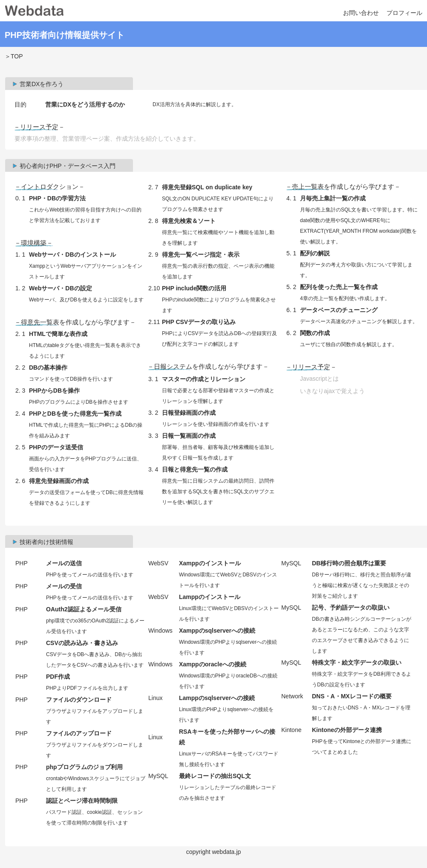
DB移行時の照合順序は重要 (349, 563)
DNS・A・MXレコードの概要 (352, 696)
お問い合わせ (361, 13)
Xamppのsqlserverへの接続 (217, 631)
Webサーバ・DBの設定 (61, 288)
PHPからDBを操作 (54, 391)
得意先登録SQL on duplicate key (207, 187)
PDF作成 (58, 677)
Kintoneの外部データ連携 (347, 730)
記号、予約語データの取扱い (351, 608)
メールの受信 (64, 586)
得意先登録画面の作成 (59, 481)
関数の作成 (315, 333)
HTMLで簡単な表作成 (58, 334)
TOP (17, 56)
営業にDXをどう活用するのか (85, 104)
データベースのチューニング (339, 310)
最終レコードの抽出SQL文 (215, 776)
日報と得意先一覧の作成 (195, 469)
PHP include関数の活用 (194, 288)
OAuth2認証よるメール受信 (84, 609)
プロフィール (404, 13)
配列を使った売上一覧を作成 (339, 287)
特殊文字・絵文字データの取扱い (357, 663)
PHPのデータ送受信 (56, 447)
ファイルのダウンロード (79, 700)
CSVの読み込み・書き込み (82, 643)
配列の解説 (315, 253)
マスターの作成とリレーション (204, 379)
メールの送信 (64, 563)
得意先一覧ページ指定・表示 (201, 255)
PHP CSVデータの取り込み (199, 322)
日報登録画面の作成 (189, 413)
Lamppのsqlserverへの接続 (217, 698)
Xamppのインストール (210, 563)
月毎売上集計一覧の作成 (333, 198)
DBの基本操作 (48, 367)
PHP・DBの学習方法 (57, 198)
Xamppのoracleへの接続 (213, 664)
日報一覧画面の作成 (189, 436)
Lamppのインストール (210, 597)
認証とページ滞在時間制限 (82, 801)
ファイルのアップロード (79, 733)
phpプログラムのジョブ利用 (84, 767)
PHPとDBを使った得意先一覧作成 (75, 414)
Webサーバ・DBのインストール (72, 255)
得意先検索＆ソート (189, 221)
